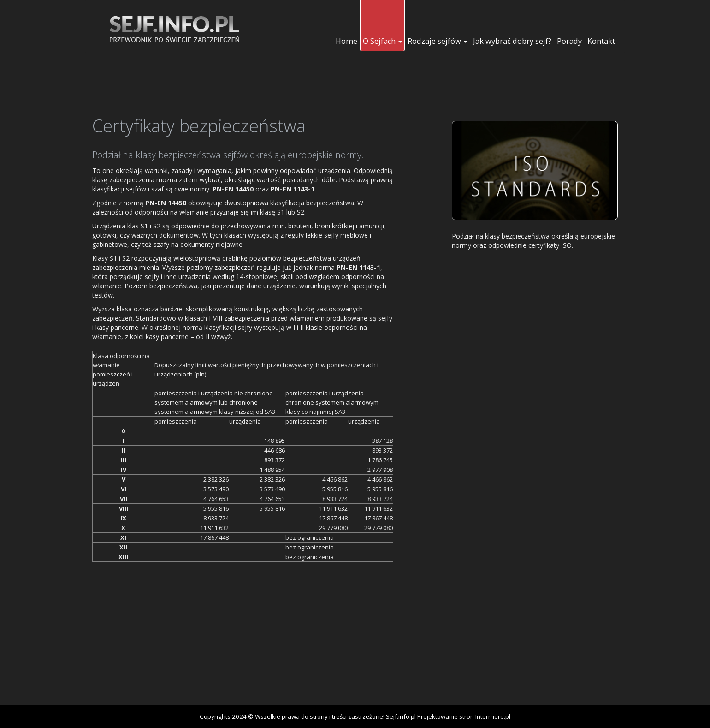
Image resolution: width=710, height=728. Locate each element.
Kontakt (601, 41)
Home (346, 41)
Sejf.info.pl (401, 716)
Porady (569, 41)
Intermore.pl (493, 716)
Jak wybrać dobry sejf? (512, 41)
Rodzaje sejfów (438, 41)
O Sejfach (382, 41)
